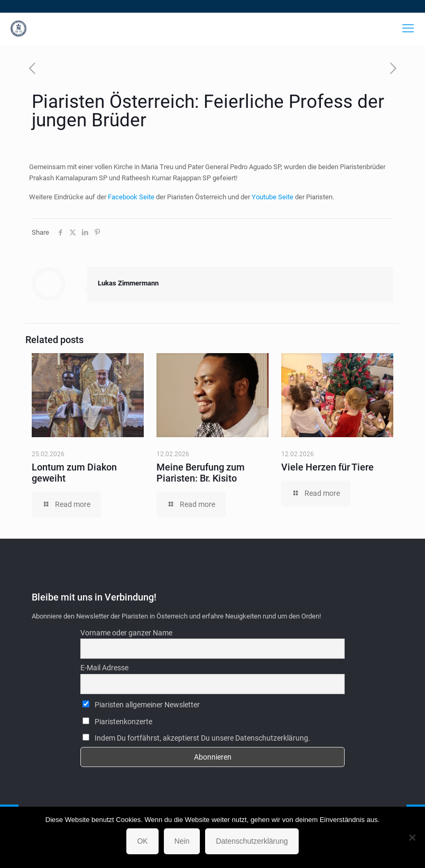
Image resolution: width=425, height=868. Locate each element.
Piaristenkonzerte (117, 722)
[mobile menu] (408, 29)
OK (142, 841)
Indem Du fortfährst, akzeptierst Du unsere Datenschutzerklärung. (196, 738)
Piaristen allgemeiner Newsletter (141, 705)
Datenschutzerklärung (252, 841)
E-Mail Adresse (104, 668)
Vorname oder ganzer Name (126, 633)
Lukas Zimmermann (128, 283)
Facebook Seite (131, 197)
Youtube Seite (272, 197)
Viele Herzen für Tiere (327, 467)
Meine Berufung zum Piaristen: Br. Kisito (201, 473)
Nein (182, 841)
